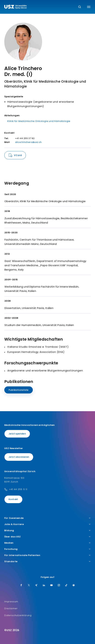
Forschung (47, 549)
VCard (18, 155)
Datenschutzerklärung (18, 615)
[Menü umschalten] (89, 7)
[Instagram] (59, 585)
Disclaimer (11, 608)
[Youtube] (52, 585)
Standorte (47, 562)
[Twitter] (29, 585)
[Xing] (36, 585)
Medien (47, 543)
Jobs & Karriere (47, 524)
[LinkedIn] (44, 585)
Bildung (47, 531)
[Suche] (80, 7)
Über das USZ (47, 537)
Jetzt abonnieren (19, 457)
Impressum (11, 602)
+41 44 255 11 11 (18, 489)
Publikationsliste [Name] (19, 390)
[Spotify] (74, 585)
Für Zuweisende (47, 518)
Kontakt (13, 499)
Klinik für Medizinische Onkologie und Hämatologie (39, 121)
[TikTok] (66, 585)
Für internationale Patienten (47, 555)
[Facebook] (21, 585)
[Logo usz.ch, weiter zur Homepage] (15, 7)
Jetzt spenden (17, 434)
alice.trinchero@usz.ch (28, 142)
